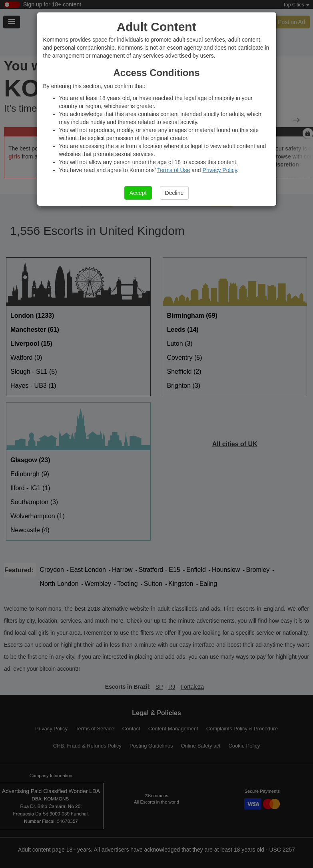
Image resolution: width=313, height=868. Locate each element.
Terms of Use (173, 170)
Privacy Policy (220, 170)
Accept (138, 193)
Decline (174, 193)
